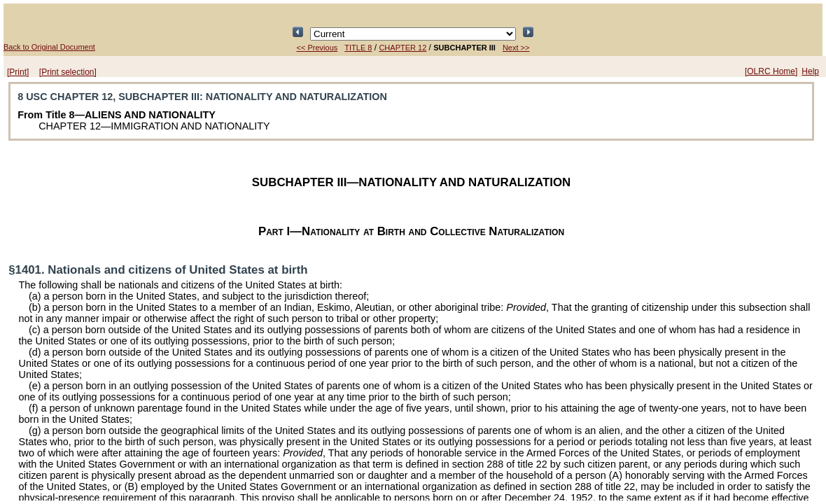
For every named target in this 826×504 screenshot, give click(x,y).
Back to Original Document (49, 47)
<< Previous (317, 48)
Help (810, 71)
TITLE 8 (358, 48)
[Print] (18, 72)
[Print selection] (68, 72)
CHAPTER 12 (402, 48)
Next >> (516, 48)
